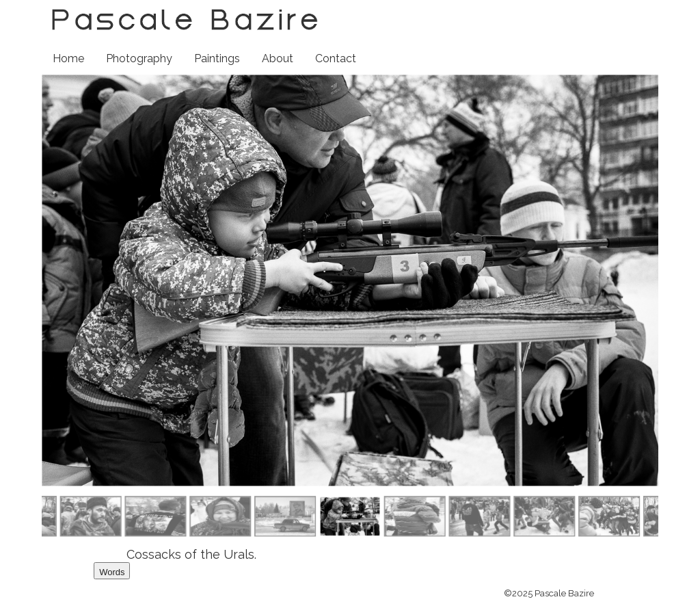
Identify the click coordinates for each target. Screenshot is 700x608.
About (278, 58)
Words (112, 572)
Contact (336, 58)
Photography (139, 58)
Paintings (217, 58)
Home (68, 58)
